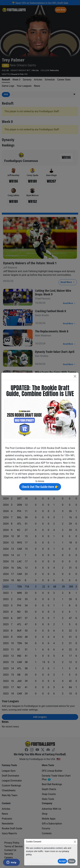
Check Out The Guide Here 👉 (40, 487)
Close (72, 861)
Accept (62, 861)
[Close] (75, 842)
